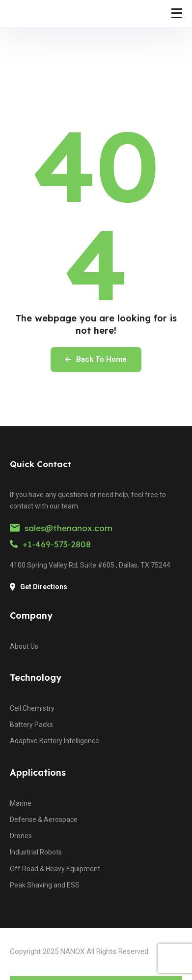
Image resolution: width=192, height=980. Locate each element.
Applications (38, 773)
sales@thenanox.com (61, 528)
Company (31, 616)
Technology (36, 678)
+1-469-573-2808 (50, 544)
